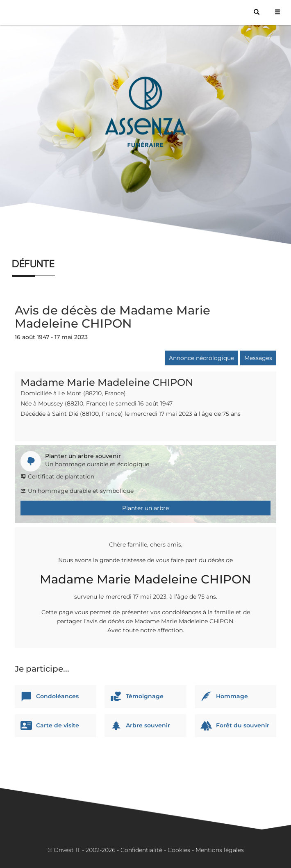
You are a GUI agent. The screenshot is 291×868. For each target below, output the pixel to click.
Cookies (179, 850)
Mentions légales (220, 850)
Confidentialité (141, 850)
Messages (258, 358)
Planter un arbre (145, 508)
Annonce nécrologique (201, 358)
